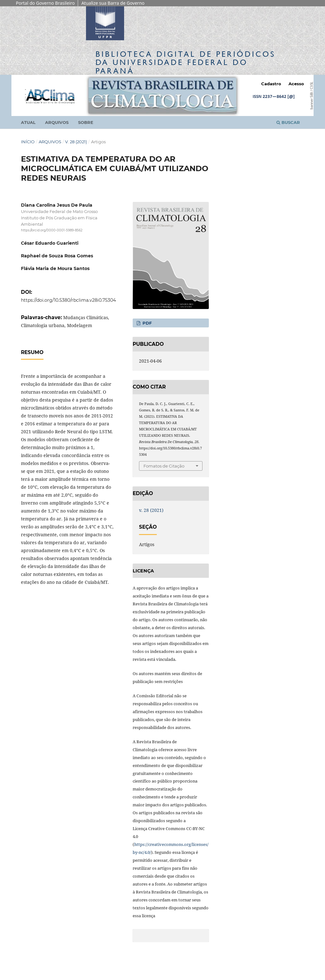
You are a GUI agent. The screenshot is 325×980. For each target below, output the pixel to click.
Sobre (86, 122)
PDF (146, 323)
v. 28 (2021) (76, 142)
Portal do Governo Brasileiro (45, 3)
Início (28, 142)
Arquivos (57, 122)
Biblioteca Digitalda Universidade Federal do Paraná (186, 62)
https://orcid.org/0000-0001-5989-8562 (52, 230)
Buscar (288, 122)
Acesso (296, 84)
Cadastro (271, 84)
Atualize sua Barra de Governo (113, 3)
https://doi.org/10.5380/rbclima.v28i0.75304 (68, 300)
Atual (28, 122)
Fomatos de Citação (164, 466)
